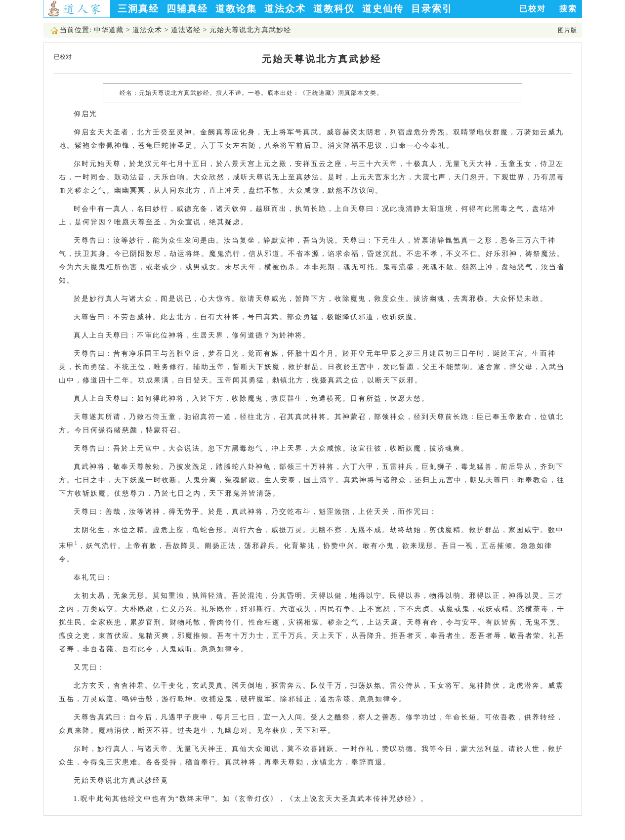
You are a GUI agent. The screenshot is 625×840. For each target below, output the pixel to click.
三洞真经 (138, 9)
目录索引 (432, 9)
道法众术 (285, 9)
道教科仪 (334, 9)
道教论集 (236, 9)
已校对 (533, 9)
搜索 (568, 9)
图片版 (567, 30)
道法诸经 (186, 30)
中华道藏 (109, 30)
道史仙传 (383, 9)
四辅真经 (187, 9)
